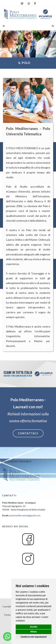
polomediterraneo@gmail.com (25, 515)
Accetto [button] (34, 627)
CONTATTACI (28, 433)
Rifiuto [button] (34, 632)
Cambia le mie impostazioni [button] (34, 637)
